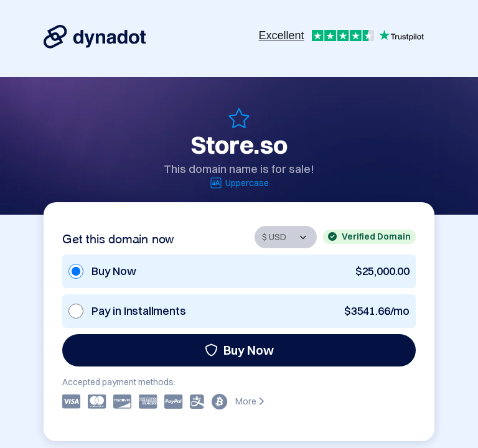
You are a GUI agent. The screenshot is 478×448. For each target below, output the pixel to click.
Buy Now (239, 350)
